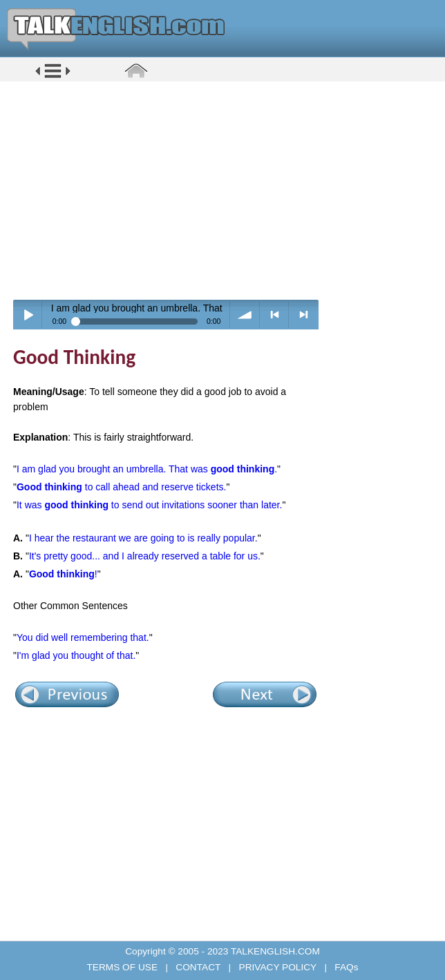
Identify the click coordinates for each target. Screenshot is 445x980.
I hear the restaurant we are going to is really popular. (143, 538)
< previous (275, 315)
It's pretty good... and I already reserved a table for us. (145, 556)
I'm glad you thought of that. (76, 655)
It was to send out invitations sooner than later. (149, 505)
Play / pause (28, 315)
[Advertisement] (227, 190)
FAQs (345, 967)
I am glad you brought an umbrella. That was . (147, 469)
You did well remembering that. (83, 637)
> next (304, 315)
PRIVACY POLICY (278, 967)
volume (245, 315)
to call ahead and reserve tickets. (121, 487)
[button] (53, 77)
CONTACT (198, 967)
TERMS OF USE (123, 967)
